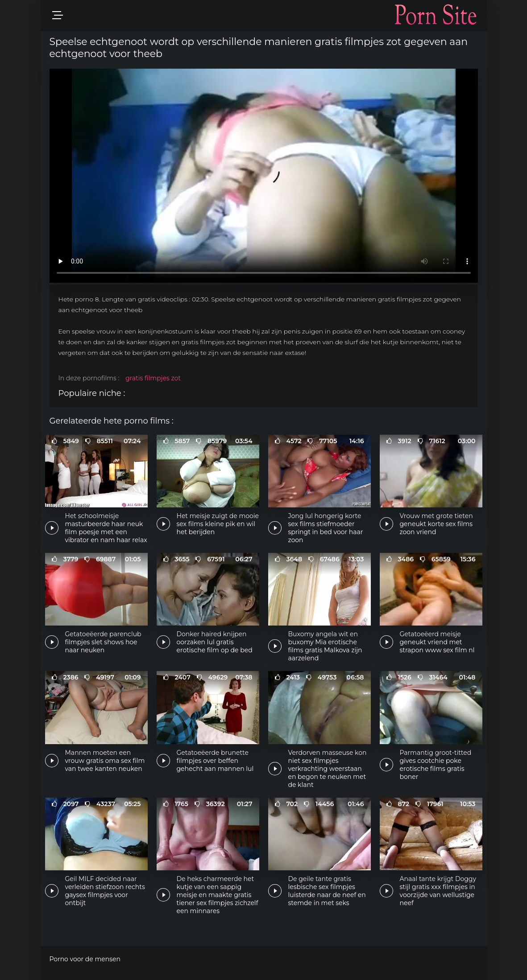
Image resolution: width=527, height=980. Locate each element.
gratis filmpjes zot (153, 378)
